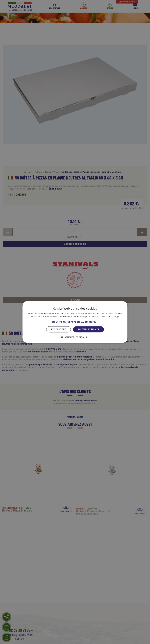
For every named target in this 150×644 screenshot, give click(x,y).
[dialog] (75, 322)
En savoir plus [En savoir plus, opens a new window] (115, 317)
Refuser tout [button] (58, 329)
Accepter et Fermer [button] (88, 329)
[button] (75, 322)
